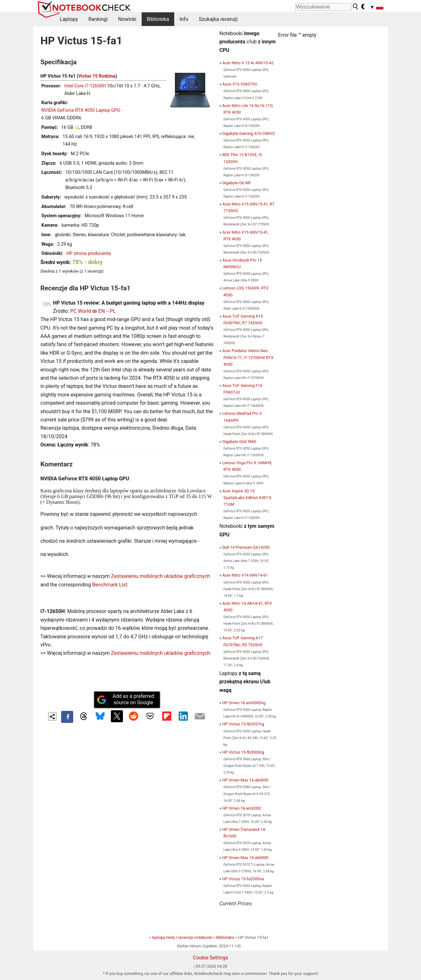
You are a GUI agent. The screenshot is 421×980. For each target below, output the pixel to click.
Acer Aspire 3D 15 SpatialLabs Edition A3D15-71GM (247, 498)
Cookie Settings (211, 958)
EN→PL (107, 311)
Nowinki (127, 19)
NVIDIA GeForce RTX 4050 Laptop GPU (81, 110)
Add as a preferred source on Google (125, 699)
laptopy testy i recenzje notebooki (182, 937)
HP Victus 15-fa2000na (243, 879)
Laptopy (69, 19)
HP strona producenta (89, 253)
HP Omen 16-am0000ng (244, 703)
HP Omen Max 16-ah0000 (246, 858)
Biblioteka (158, 19)
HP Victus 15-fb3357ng (243, 724)
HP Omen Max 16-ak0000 (245, 780)
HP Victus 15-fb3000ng (243, 752)
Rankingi (98, 19)
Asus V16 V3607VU (240, 84)
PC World (81, 311)
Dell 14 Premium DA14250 (246, 547)
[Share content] (52, 716)
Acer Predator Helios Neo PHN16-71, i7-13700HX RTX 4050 (248, 357)
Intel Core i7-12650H (85, 86)
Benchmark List (110, 585)
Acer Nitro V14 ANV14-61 (245, 575)
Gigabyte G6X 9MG (239, 442)
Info (184, 19)
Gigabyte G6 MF (237, 183)
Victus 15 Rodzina (97, 76)
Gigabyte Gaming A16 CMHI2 (249, 133)
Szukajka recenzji (218, 19)
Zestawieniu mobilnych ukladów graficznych (160, 576)
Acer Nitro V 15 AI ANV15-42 (248, 63)
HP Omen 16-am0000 (242, 808)
